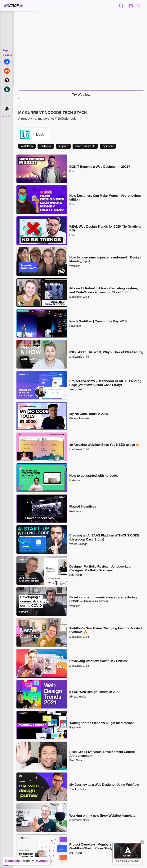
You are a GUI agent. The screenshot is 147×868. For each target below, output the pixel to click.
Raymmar (42, 861)
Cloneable (12, 861)
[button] (140, 6)
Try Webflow (81, 95)
